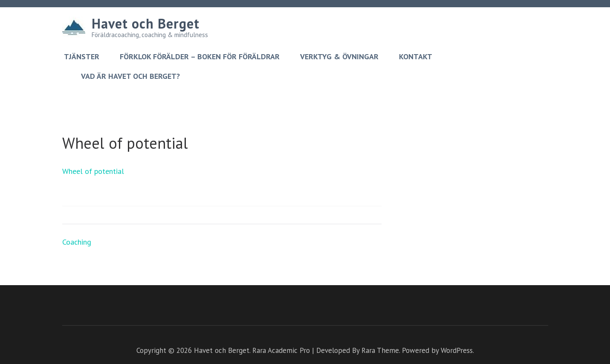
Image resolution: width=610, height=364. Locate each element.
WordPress (457, 350)
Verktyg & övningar (339, 57)
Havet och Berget (146, 23)
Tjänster (82, 57)
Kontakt (416, 57)
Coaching (77, 242)
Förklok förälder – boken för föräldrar (200, 57)
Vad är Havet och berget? (130, 76)
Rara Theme (380, 350)
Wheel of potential (93, 171)
